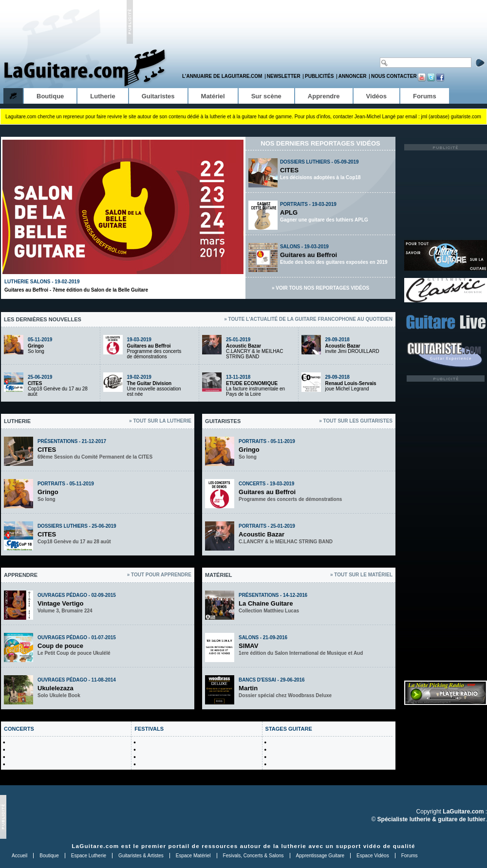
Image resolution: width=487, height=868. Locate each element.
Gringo (36, 346)
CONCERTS (19, 729)
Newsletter (284, 76)
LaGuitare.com (95, 846)
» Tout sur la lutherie (160, 421)
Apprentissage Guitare (320, 856)
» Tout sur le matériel (361, 575)
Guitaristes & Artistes (141, 856)
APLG (289, 212)
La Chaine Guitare (266, 603)
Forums (410, 856)
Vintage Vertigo (60, 603)
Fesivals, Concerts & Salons (253, 856)
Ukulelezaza (56, 688)
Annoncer (353, 76)
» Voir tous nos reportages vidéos (320, 288)
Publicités (319, 76)
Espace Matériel (193, 856)
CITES (289, 170)
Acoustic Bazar (243, 346)
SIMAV (248, 646)
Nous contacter (394, 76)
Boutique (49, 856)
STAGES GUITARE (289, 729)
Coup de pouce (60, 646)
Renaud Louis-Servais (351, 383)
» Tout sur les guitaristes (356, 421)
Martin (248, 688)
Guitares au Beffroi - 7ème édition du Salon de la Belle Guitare (76, 290)
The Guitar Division (150, 383)
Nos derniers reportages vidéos (320, 143)
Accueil (19, 856)
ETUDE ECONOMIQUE (252, 383)
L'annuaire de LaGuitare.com (222, 76)
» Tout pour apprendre (159, 575)
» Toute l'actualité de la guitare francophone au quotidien (308, 319)
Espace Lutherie (89, 856)
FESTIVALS (149, 729)
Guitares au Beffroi (309, 255)
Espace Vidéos (373, 856)
